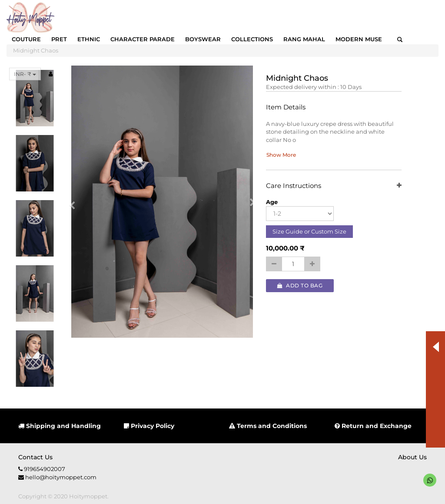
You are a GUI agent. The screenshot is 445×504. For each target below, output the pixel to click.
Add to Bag (300, 285)
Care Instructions (334, 186)
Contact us (35, 457)
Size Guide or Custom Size (309, 231)
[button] (75, 202)
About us (412, 457)
